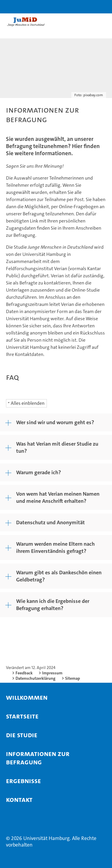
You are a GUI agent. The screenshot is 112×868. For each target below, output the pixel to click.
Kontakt (19, 799)
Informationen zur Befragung (38, 758)
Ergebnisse (23, 781)
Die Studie (22, 735)
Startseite (22, 716)
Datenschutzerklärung (36, 678)
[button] (89, 7)
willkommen (27, 697)
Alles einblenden (28, 403)
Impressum (52, 673)
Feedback (24, 673)
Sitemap (73, 678)
